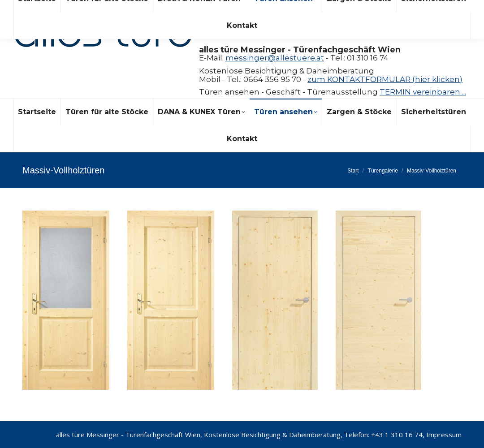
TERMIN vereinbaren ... (423, 92)
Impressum (444, 435)
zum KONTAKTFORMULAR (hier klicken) (385, 79)
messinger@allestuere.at (275, 58)
